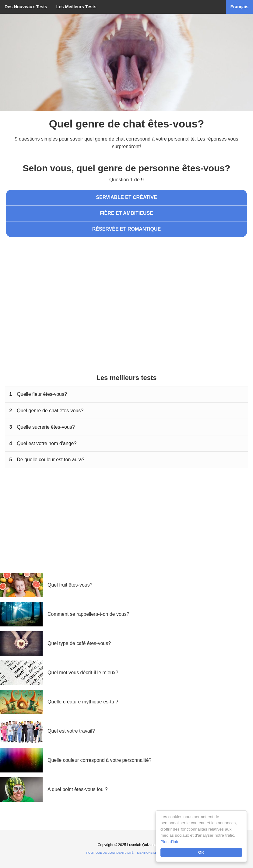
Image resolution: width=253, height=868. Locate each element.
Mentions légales (152, 853)
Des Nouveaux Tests (26, 7)
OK (201, 852)
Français (239, 7)
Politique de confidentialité (110, 853)
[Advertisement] (126, 292)
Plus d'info (170, 842)
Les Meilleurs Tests (76, 7)
